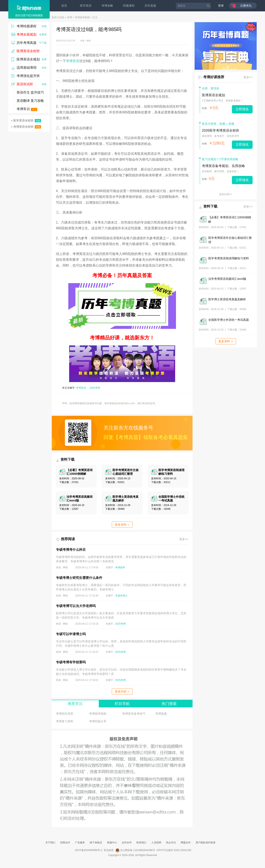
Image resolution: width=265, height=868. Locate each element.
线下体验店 (96, 843)
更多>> (184, 539)
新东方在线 (58, 17)
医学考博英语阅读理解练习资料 (229, 258)
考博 (70, 17)
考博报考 (120, 567)
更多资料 (122, 525)
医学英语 (86, 6)
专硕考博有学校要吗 (71, 662)
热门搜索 (169, 704)
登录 (221, 6)
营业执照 (109, 850)
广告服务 (80, 843)
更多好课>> (226, 194)
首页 (64, 6)
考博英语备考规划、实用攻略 (223, 166)
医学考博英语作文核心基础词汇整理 (230, 240)
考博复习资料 (65, 721)
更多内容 (122, 691)
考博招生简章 (65, 714)
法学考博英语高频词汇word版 (227, 279)
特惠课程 (129, 6)
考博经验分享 (98, 721)
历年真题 (150, 6)
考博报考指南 (82, 17)
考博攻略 (107, 6)
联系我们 (141, 843)
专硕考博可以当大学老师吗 (76, 606)
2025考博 (95, 388)
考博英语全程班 (26, 127)
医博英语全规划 (213, 95)
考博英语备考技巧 (134, 714)
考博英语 (72, 61)
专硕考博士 (121, 596)
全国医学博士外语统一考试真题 (229, 320)
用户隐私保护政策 (206, 843)
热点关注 (171, 843)
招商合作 (65, 843)
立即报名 (242, 109)
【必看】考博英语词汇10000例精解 (230, 219)
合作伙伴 (127, 843)
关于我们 (50, 843)
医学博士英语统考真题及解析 (227, 299)
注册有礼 (246, 6)
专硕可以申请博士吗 (71, 634)
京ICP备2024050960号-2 (89, 850)
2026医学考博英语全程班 (220, 130)
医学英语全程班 (26, 121)
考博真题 (161, 714)
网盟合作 (186, 843)
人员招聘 (156, 843)
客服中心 (112, 843)
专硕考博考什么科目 (71, 550)
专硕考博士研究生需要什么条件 (79, 578)
